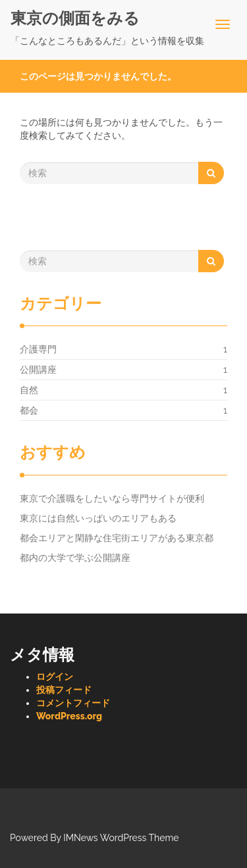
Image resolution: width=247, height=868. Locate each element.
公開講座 (38, 370)
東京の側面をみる (75, 18)
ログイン (55, 677)
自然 (29, 390)
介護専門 (38, 349)
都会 (29, 410)
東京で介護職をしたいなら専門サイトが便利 (112, 498)
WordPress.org (69, 716)
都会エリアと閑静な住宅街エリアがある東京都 (117, 538)
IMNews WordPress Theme (121, 838)
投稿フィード (64, 690)
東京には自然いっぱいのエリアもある (98, 518)
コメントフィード (73, 703)
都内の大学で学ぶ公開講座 (75, 558)
